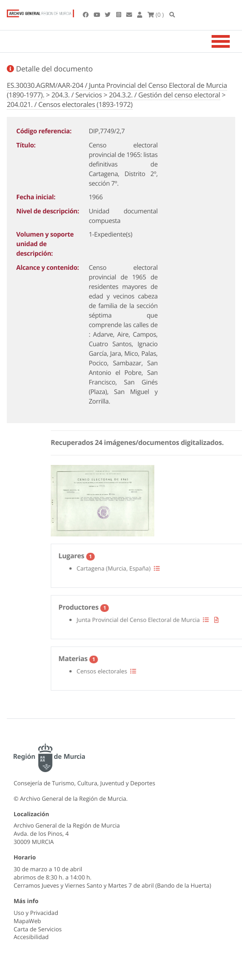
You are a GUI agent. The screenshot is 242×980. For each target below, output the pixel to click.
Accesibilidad (31, 937)
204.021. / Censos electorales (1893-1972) (70, 105)
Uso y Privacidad (36, 913)
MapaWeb (27, 921)
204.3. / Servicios (77, 95)
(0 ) (156, 15)
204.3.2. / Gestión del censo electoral (165, 95)
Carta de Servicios (38, 929)
